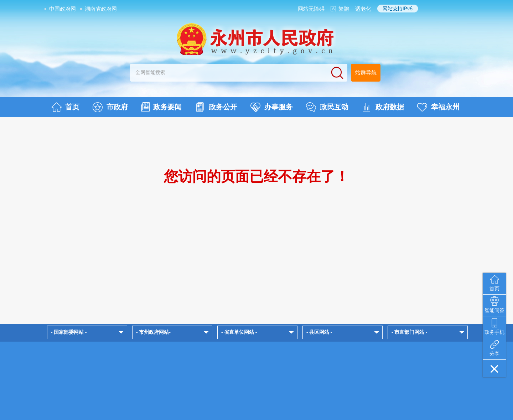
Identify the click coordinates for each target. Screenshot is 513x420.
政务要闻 (161, 107)
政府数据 (383, 107)
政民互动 (327, 107)
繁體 (344, 9)
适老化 (363, 9)
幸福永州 (438, 107)
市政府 (110, 107)
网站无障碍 (311, 9)
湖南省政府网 (101, 9)
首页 (65, 107)
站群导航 (366, 73)
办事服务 (272, 107)
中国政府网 (63, 9)
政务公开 (216, 107)
